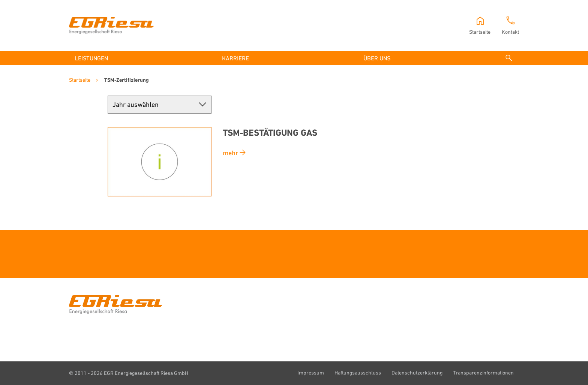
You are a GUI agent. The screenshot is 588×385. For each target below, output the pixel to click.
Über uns (377, 58)
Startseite (80, 80)
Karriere (235, 58)
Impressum (311, 372)
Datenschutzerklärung (417, 372)
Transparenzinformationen (483, 372)
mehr (230, 152)
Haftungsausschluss (358, 372)
